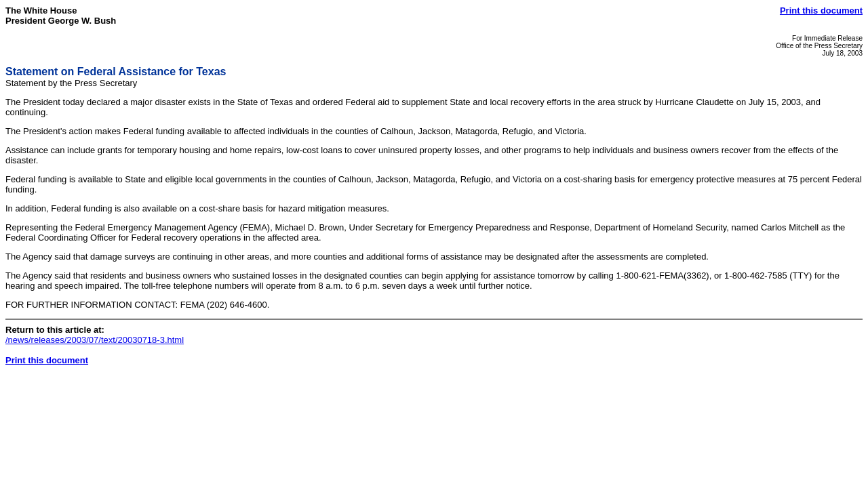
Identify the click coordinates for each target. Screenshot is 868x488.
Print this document (821, 11)
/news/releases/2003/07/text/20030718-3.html (95, 340)
